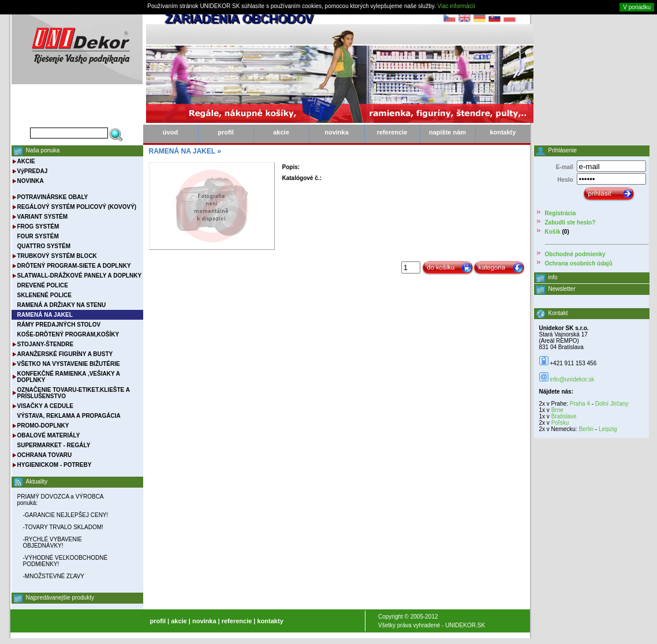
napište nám (447, 132)
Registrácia (561, 213)
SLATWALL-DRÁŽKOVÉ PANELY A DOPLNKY (80, 276)
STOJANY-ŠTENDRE (46, 344)
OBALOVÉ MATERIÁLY (49, 435)
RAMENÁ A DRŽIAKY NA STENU (62, 305)
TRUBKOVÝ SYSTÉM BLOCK (57, 256)
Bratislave (564, 416)
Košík (553, 232)
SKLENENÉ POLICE (44, 295)
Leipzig (608, 429)
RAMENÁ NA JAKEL (182, 151)
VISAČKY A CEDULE (45, 406)
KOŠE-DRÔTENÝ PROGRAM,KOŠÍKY (68, 334)
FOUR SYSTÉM (38, 236)
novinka (337, 132)
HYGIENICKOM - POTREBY (55, 465)
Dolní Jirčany (612, 404)
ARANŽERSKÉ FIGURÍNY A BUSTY (65, 354)
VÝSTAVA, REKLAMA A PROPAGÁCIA (69, 416)
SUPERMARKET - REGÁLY (54, 445)
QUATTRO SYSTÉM (44, 246)
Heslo (565, 180)
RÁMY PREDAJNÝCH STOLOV (59, 325)
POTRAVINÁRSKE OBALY (53, 197)
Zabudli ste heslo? (570, 222)
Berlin (586, 429)
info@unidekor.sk (572, 379)
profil (226, 132)
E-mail (565, 167)
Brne (557, 410)
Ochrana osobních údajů (579, 263)
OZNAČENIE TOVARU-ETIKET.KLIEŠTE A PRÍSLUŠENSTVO (74, 393)
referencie (392, 132)
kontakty (503, 132)
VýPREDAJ (33, 171)
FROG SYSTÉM (38, 226)
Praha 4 (580, 404)
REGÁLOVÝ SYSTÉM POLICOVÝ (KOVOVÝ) (77, 207)
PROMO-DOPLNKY (43, 426)
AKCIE (26, 161)
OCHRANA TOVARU (45, 455)
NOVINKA (31, 181)
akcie (281, 132)
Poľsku (560, 423)
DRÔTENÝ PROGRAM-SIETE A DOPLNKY (74, 266)
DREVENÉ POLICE (43, 285)
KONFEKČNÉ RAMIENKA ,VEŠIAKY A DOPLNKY (69, 377)
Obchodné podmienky (575, 254)
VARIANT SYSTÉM (43, 217)
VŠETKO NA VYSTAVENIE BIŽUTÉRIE (69, 364)
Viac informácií (456, 6)
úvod (170, 132)
